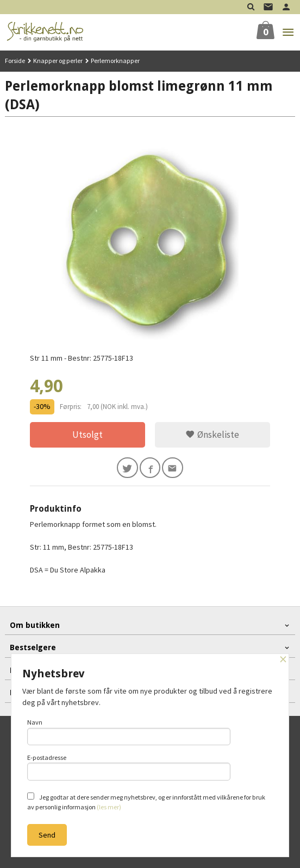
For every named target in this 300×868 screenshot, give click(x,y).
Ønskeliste (212, 435)
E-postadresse (129, 767)
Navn (129, 732)
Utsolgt (87, 435)
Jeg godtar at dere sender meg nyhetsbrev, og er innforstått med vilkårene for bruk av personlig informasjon (146, 802)
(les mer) (109, 807)
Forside (15, 61)
